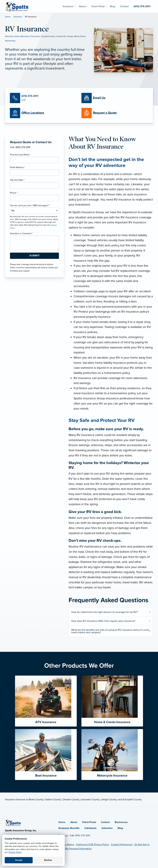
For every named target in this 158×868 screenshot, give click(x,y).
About (74, 822)
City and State (17, 180)
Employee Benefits (69, 828)
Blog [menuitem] (113, 6)
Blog (120, 828)
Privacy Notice (66, 845)
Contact (105, 822)
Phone (14, 193)
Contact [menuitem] (124, 6)
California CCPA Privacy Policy (93, 845)
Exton (17, 36)
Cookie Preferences (122, 845)
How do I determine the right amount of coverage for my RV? (104, 612)
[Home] (13, 822)
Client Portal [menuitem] (98, 6)
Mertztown (25, 36)
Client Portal (89, 822)
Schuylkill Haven (48, 36)
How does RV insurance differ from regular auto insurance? (103, 621)
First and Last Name (20, 155)
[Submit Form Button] (34, 256)
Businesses (121, 822)
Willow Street (80, 36)
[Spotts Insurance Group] (17, 6)
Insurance (18, 17)
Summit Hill (61, 36)
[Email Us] (99, 98)
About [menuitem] (82, 6)
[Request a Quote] (115, 113)
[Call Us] (43, 98)
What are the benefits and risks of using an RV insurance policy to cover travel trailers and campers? (110, 631)
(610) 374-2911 (83, 835)
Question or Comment (21, 233)
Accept (19, 860)
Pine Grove (35, 36)
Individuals (91, 828)
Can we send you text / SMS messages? (30, 205)
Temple (70, 36)
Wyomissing (10, 41)
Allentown (9, 36)
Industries (107, 828)
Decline (48, 860)
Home (8, 17)
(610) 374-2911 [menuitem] (142, 6)
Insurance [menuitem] (68, 6)
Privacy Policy (15, 852)
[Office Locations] (43, 113)
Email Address (18, 167)
